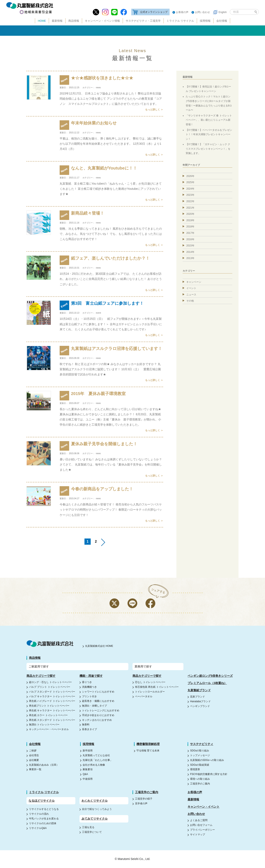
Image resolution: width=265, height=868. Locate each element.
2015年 (190, 246)
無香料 (86, 725)
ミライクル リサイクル (180, 21)
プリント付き (89, 696)
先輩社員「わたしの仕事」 (98, 760)
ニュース (191, 295)
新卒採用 (88, 751)
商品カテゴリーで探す (41, 676)
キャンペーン (194, 282)
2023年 (190, 195)
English (223, 12)
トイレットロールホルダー (150, 692)
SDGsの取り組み (200, 751)
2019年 (190, 220)
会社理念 (34, 755)
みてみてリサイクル (95, 819)
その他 (190, 301)
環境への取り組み (200, 779)
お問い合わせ (202, 12)
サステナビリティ (202, 744)
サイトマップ (198, 835)
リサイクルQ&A (38, 828)
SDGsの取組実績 (200, 765)
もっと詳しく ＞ (154, 110)
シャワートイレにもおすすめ (98, 692)
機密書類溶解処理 (148, 744)
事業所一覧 (35, 769)
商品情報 (74, 21)
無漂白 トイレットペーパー (44, 725)
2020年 (190, 214)
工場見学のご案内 (200, 784)
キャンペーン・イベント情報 (102, 21)
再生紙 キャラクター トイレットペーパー (52, 710)
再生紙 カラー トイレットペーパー (48, 715)
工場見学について (92, 832)
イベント (191, 288)
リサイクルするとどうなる (44, 809)
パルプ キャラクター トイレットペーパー (52, 696)
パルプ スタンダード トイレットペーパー (52, 692)
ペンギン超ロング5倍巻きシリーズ (210, 676)
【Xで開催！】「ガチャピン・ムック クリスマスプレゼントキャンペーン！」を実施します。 (208, 149)
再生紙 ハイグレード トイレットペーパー (52, 701)
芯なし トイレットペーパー (150, 682)
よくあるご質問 (199, 820)
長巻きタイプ (89, 729)
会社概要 (34, 760)
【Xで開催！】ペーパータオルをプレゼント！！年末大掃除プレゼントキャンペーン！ (209, 134)
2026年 (190, 176)
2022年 (190, 201)
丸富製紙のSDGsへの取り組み (207, 760)
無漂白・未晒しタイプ (94, 706)
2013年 (190, 258)
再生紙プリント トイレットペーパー (49, 706)
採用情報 (205, 21)
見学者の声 (141, 804)
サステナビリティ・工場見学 (143, 21)
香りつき (87, 682)
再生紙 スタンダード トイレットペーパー (52, 720)
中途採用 (88, 779)
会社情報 (222, 21)
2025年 (190, 182)
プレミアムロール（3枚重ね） (207, 683)
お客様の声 (182, 12)
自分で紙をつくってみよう (97, 809)
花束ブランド (198, 697)
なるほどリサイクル (42, 801)
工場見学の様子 (144, 799)
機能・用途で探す (91, 676)
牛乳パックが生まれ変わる (44, 819)
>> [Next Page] (103, 542)
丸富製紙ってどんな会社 (96, 755)
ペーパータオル (144, 696)
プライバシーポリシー (202, 830)
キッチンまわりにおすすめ (97, 720)
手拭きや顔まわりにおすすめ (98, 715)
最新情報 (57, 21)
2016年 (190, 239)
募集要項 (88, 769)
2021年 (190, 208)
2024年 (190, 189)
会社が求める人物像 (94, 765)
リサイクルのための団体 (43, 823)
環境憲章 (195, 769)
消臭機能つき (89, 687)
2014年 (190, 252)
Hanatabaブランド (200, 701)
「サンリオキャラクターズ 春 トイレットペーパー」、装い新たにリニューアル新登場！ (209, 120)
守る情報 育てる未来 (148, 751)
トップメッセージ (200, 755)
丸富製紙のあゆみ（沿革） (44, 765)
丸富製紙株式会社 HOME (99, 646)
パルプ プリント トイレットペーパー (50, 687)
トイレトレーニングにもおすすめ (101, 710)
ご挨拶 (33, 751)
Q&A (85, 774)
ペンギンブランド (200, 706)
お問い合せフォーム (201, 825)
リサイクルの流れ (39, 814)
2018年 (190, 227)
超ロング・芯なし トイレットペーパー (50, 682)
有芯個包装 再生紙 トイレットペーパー (157, 687)
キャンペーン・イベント (204, 807)
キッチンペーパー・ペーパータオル (49, 729)
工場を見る (88, 827)
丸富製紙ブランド (199, 690)
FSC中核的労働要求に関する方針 (209, 774)
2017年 (190, 233)
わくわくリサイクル (95, 801)
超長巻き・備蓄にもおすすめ (98, 701)
